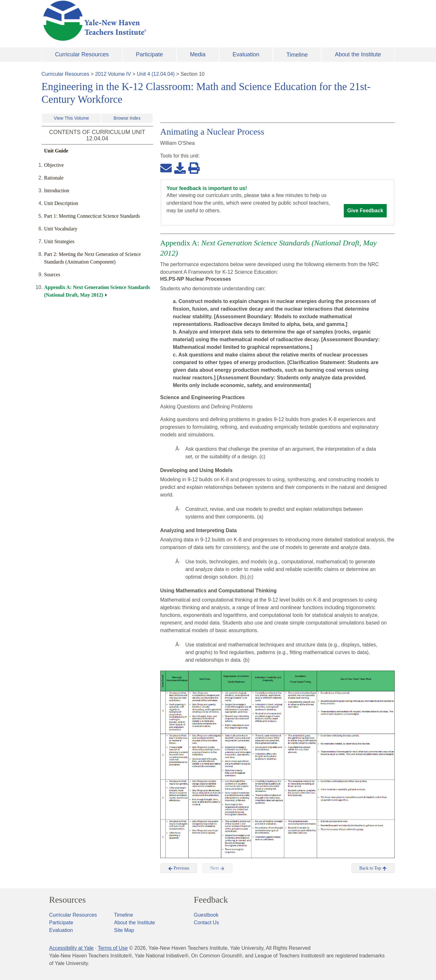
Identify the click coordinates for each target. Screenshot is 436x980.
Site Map (124, 930)
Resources (68, 900)
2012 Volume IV (113, 74)
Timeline (297, 55)
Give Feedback (365, 211)
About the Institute (358, 54)
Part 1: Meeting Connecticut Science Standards (92, 216)
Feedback (211, 900)
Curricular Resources (82, 54)
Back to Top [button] (373, 868)
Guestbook (206, 915)
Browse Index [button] (127, 118)
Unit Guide (56, 151)
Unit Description (61, 203)
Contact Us (207, 923)
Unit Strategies (59, 241)
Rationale (54, 178)
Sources (52, 275)
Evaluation (246, 54)
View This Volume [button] (71, 118)
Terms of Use (113, 948)
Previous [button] (179, 868)
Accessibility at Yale (72, 948)
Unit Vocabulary (61, 229)
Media (198, 54)
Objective (54, 165)
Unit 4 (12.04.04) (156, 74)
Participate (149, 54)
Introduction (57, 190)
